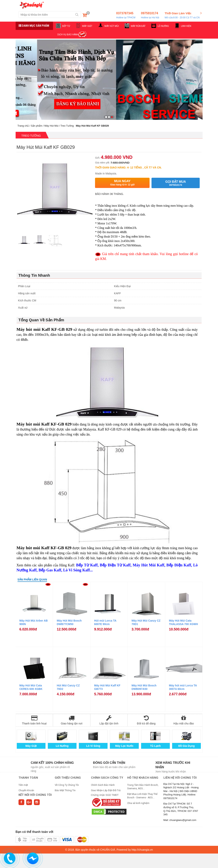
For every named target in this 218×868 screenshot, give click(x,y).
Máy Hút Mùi (51, 126)
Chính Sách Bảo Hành (103, 785)
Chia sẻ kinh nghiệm (138, 803)
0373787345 (126, 15)
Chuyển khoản (26, 790)
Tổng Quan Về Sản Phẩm (41, 320)
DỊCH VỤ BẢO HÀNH (68, 35)
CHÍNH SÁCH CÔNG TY (107, 778)
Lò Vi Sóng (93, 746)
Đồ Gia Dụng (186, 746)
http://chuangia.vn (142, 850)
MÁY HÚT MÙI (112, 26)
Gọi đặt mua (175, 183)
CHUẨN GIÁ (108, 850)
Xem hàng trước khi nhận (173, 765)
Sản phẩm (37, 126)
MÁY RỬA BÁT (138, 26)
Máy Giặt (31, 746)
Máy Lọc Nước (124, 746)
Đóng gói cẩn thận (109, 763)
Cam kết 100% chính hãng (52, 763)
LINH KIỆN (186, 26)
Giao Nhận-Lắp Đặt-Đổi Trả (106, 790)
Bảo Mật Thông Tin (65, 790)
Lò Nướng (62, 746)
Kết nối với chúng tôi (35, 795)
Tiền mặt (23, 785)
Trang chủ (23, 126)
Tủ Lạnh (155, 746)
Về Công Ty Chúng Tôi (67, 785)
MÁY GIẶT (87, 26)
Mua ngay (122, 183)
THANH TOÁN (28, 778)
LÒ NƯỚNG (163, 26)
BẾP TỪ (66, 26)
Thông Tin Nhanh (34, 275)
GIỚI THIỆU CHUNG (68, 778)
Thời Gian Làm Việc (182, 15)
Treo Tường (67, 126)
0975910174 (150, 15)
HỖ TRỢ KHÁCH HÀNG (143, 778)
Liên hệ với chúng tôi (180, 778)
